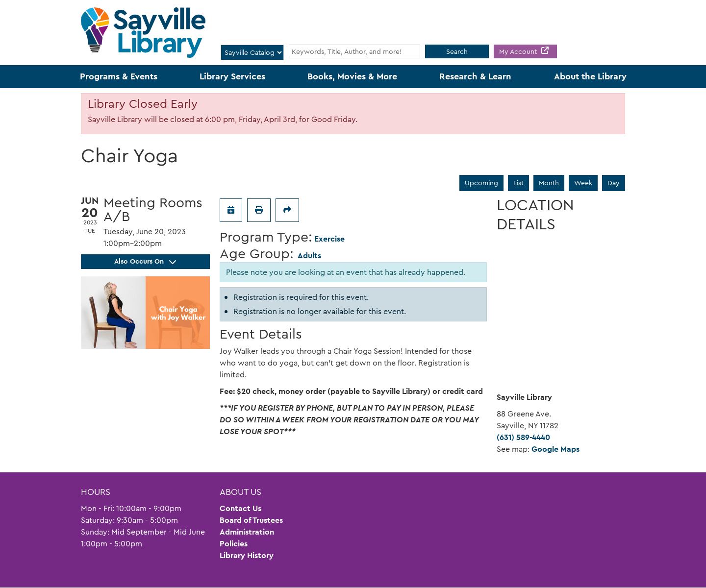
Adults (309, 256)
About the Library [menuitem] (590, 76)
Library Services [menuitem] (232, 76)
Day (614, 183)
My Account (519, 51)
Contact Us (240, 508)
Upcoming (481, 183)
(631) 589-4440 (523, 437)
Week (583, 183)
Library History (247, 555)
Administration (247, 532)
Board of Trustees (251, 520)
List (518, 183)
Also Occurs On (145, 261)
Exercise (329, 239)
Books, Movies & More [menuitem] (352, 76)
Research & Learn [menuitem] (475, 76)
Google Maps (555, 449)
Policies (234, 544)
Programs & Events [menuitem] (119, 76)
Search (457, 51)
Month (549, 183)
